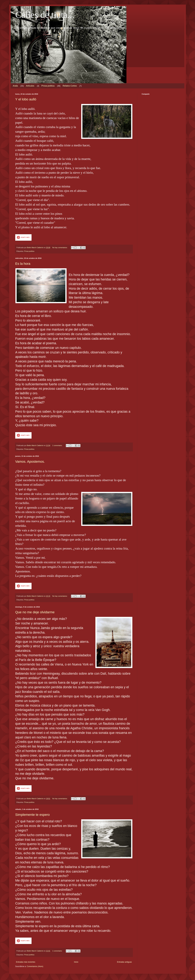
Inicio (76, 962)
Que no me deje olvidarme (35, 612)
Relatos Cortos (70, 86)
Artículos (30, 86)
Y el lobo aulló (26, 99)
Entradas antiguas (124, 962)
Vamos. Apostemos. (30, 462)
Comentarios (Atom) (35, 966)
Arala (15, 86)
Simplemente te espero (32, 815)
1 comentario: (57, 445)
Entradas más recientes (26, 962)
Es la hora (23, 264)
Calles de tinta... (45, 15)
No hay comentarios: (60, 248)
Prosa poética (48, 86)
